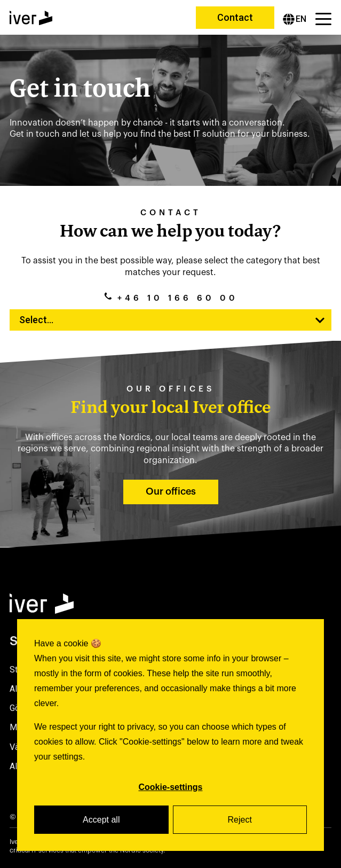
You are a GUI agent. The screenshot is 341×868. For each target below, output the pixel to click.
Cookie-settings (170, 787)
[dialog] (170, 735)
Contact (235, 17)
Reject (240, 820)
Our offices (171, 491)
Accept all (101, 820)
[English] (295, 19)
